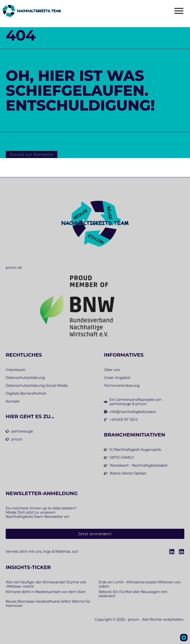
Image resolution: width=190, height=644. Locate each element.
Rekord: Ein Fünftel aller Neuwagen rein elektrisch (133, 594)
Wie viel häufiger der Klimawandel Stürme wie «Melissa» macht (46, 584)
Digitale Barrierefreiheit (26, 394)
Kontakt (13, 402)
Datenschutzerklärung (25, 378)
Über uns (112, 370)
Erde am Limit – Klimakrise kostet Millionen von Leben (140, 584)
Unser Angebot (117, 378)
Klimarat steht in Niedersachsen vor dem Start (46, 592)
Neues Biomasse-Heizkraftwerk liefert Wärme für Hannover (48, 604)
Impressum (16, 370)
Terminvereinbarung (122, 386)
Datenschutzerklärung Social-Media (37, 386)
